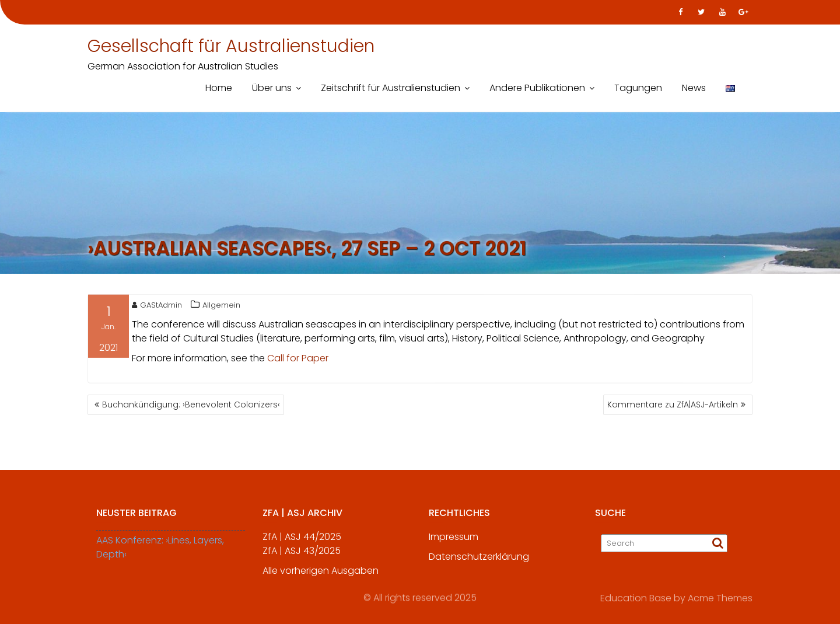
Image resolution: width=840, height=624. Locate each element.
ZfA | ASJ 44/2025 (302, 543)
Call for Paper (298, 360)
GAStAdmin (157, 307)
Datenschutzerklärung (479, 563)
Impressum (454, 543)
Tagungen (638, 88)
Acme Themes (720, 597)
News (694, 88)
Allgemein (221, 307)
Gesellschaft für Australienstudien (231, 46)
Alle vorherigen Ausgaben (321, 577)
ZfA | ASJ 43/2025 (302, 557)
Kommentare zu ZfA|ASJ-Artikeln (673, 405)
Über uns (272, 88)
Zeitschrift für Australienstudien (391, 88)
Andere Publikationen (537, 88)
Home (219, 88)
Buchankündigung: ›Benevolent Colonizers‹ (191, 405)
